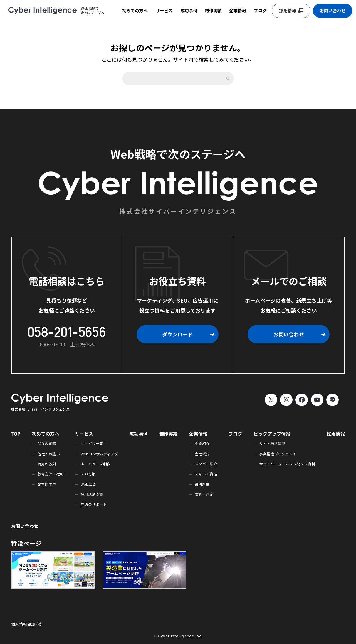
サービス (164, 10)
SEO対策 (88, 474)
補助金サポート (94, 504)
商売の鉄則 (47, 464)
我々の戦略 (47, 443)
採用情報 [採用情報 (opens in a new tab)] (288, 10)
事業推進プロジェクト (278, 454)
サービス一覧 (92, 443)
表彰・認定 (204, 494)
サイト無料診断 (272, 443)
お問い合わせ (333, 10)
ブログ (260, 10)
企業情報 (238, 10)
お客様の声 (47, 484)
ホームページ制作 (96, 464)
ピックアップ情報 (272, 434)
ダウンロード (178, 334)
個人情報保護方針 (27, 624)
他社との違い (49, 454)
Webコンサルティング (99, 454)
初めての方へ (135, 10)
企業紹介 (202, 443)
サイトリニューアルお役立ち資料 (287, 464)
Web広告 (88, 484)
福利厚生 (202, 484)
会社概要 (202, 454)
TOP (16, 434)
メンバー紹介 (206, 464)
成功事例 (189, 10)
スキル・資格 (206, 474)
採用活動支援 (92, 494)
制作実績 (213, 10)
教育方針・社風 (51, 474)
